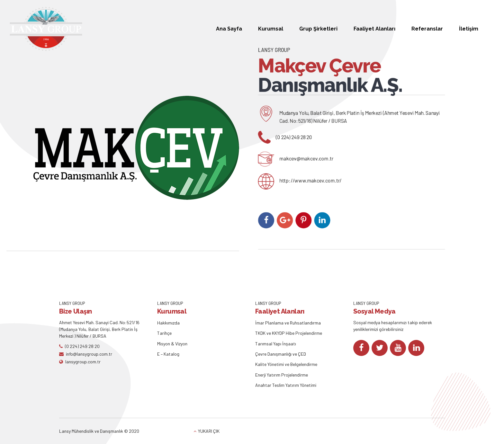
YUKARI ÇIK (209, 431)
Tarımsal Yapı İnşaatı (276, 344)
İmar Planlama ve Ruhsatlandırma (288, 323)
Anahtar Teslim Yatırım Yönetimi (286, 385)
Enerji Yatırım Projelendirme (282, 375)
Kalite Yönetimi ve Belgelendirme (286, 364)
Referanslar (427, 29)
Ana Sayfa (229, 29)
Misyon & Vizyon (172, 344)
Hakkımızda (168, 323)
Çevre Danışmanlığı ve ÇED (281, 354)
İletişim (469, 29)
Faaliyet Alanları (374, 29)
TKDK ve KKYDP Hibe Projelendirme (289, 333)
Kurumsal (271, 29)
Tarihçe (164, 333)
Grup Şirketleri (318, 29)
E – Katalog (168, 354)
